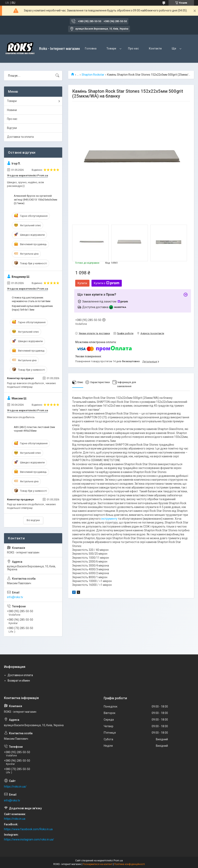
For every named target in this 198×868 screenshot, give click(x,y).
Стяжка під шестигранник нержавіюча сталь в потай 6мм (31, 299)
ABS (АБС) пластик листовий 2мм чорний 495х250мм (34, 429)
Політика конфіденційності (129, 864)
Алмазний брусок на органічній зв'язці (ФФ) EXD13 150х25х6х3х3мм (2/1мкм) (36, 199)
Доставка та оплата (20, 137)
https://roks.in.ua (15, 819)
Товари (111, 48)
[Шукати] (57, 76)
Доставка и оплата (20, 675)
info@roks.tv (15, 597)
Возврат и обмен (19, 681)
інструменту (109, 519)
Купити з (107, 283)
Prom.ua (118, 861)
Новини (12, 110)
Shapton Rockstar (93, 75)
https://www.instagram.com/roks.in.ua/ (29, 839)
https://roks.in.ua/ (15, 787)
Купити (82, 283)
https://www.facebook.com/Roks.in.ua (28, 829)
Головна (91, 48)
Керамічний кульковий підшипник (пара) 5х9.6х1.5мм (32, 308)
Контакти (155, 48)
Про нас (133, 48)
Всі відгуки (33, 520)
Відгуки (12, 128)
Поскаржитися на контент (98, 864)
